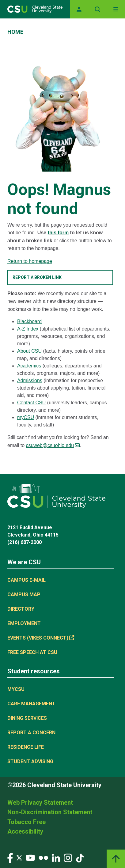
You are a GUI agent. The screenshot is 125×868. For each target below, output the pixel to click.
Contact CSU (31, 403)
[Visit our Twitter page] (19, 858)
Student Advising (30, 761)
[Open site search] (97, 9)
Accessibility (25, 831)
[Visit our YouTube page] (30, 858)
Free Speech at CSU (32, 652)
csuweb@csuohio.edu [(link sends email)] (53, 445)
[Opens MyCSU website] (79, 9)
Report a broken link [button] (37, 277)
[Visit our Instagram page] (68, 858)
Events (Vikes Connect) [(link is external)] (41, 638)
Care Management (31, 704)
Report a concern (31, 733)
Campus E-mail (27, 580)
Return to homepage (30, 261)
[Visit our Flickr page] (43, 858)
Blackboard (29, 321)
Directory (21, 609)
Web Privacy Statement (40, 803)
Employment (24, 623)
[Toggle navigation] (116, 9)
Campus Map (24, 595)
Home (15, 32)
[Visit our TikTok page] (80, 858)
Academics (29, 366)
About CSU (29, 351)
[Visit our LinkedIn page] (56, 858)
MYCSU (16, 689)
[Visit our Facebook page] (10, 858)
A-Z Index (28, 329)
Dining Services (27, 718)
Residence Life (26, 747)
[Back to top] (116, 859)
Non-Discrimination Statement (50, 812)
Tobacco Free (27, 822)
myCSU (26, 417)
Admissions (30, 380)
